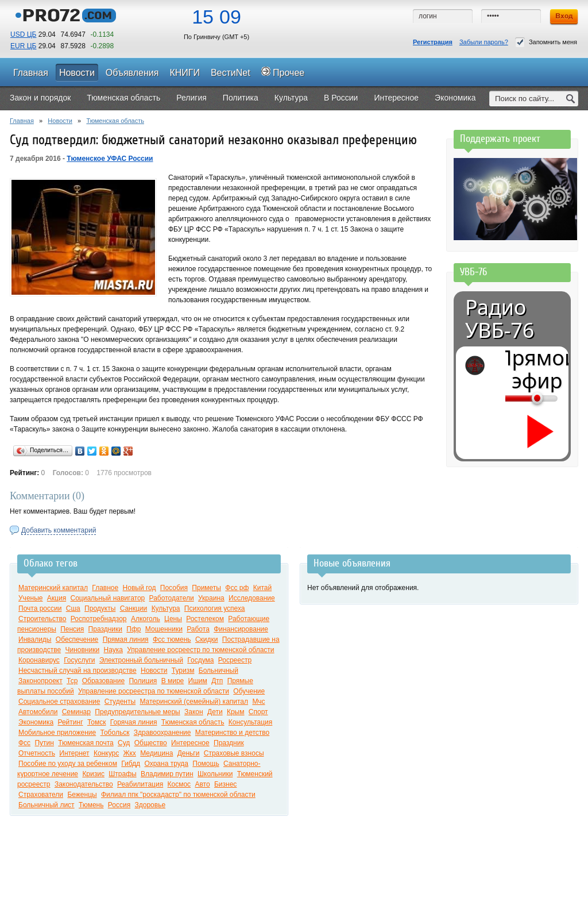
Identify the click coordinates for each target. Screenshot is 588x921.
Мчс (258, 702)
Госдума (200, 660)
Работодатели (172, 598)
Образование (103, 681)
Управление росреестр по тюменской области (200, 650)
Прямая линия (126, 639)
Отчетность (37, 753)
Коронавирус (39, 660)
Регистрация (433, 42)
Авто (202, 784)
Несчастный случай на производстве (78, 670)
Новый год (140, 588)
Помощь (206, 764)
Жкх (130, 753)
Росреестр (235, 660)
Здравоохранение (163, 733)
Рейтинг (70, 722)
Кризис (93, 774)
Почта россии (40, 608)
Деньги (189, 753)
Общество (151, 743)
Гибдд (131, 764)
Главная (22, 121)
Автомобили (38, 712)
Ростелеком (205, 619)
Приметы (206, 588)
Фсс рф (237, 588)
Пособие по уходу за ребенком (68, 764)
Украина (211, 598)
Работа (198, 629)
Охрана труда (166, 764)
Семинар (76, 712)
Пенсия (72, 629)
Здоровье (150, 805)
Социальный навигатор (108, 598)
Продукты (100, 608)
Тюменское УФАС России (110, 159)
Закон (194, 712)
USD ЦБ (23, 34)
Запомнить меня (546, 42)
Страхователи (41, 795)
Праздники (105, 629)
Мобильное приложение (57, 733)
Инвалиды (35, 639)
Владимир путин (167, 774)
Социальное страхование (59, 702)
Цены (173, 619)
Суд (124, 743)
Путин (44, 743)
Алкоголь (146, 619)
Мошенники (164, 629)
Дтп (217, 681)
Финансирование (241, 629)
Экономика (36, 722)
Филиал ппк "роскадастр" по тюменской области (178, 795)
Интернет (74, 753)
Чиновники (82, 650)
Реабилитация (140, 784)
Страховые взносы (234, 753)
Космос (179, 784)
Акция (57, 598)
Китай (262, 588)
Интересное (190, 743)
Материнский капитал (53, 588)
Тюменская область (115, 121)
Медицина (156, 753)
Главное (105, 588)
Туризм (183, 670)
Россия (119, 805)
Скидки (207, 639)
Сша (73, 608)
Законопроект (40, 681)
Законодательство (84, 784)
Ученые (30, 598)
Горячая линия (134, 722)
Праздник (229, 743)
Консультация (250, 722)
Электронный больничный (141, 660)
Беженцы (82, 795)
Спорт (258, 712)
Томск (97, 722)
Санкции (134, 608)
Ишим (198, 681)
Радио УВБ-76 (500, 319)
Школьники (215, 774)
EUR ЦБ (23, 46)
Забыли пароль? (484, 42)
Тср (72, 681)
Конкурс (106, 753)
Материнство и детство (232, 733)
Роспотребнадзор (99, 619)
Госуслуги (79, 660)
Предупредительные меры (137, 712)
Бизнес (225, 784)
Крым (236, 712)
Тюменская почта (86, 743)
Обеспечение (77, 639)
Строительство (42, 619)
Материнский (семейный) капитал (194, 702)
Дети (215, 712)
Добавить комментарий (59, 530)
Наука (113, 650)
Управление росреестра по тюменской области (154, 691)
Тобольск (115, 733)
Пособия (174, 588)
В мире (173, 681)
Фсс (24, 743)
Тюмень (91, 805)
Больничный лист (47, 805)
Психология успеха (215, 608)
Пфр (134, 629)
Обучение (249, 691)
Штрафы (122, 774)
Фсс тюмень (172, 639)
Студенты (120, 702)
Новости (60, 121)
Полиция (143, 681)
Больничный (218, 670)
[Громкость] (512, 398)
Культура (166, 608)
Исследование (252, 598)
